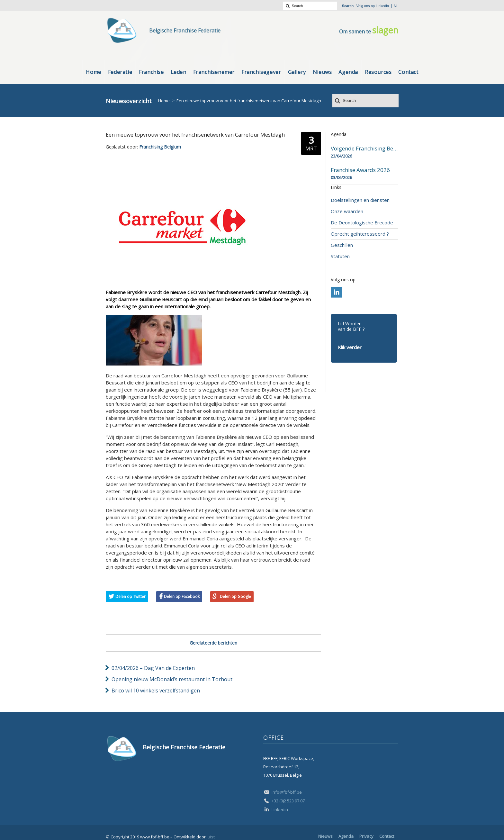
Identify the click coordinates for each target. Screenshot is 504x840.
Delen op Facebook (182, 596)
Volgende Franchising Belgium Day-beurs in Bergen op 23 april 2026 (364, 149)
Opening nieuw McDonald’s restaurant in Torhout (172, 679)
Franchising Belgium (160, 147)
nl (396, 6)
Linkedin (382, 6)
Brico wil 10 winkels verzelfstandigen (156, 691)
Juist (211, 837)
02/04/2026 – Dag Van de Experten (153, 668)
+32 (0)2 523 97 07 (288, 801)
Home (164, 101)
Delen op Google (235, 596)
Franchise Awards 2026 (360, 170)
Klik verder (350, 347)
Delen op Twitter (130, 596)
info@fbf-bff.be (287, 792)
